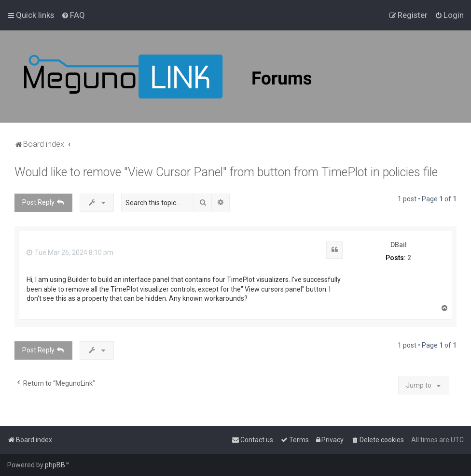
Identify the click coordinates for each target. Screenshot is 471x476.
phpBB (55, 465)
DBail (399, 245)
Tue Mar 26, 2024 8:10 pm (70, 252)
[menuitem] (73, 15)
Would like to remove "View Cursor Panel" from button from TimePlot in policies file (226, 172)
